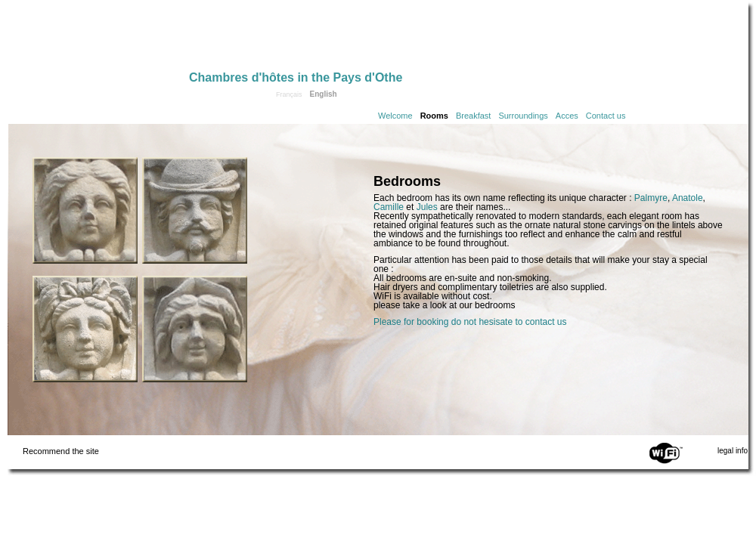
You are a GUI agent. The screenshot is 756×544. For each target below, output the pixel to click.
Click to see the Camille (85, 210)
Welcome (395, 116)
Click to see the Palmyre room (85, 329)
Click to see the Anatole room (195, 210)
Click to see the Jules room (195, 329)
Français (289, 94)
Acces (567, 116)
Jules (427, 207)
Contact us (606, 116)
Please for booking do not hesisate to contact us (470, 322)
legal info (733, 451)
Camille (389, 207)
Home (98, 39)
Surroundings (523, 116)
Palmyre (651, 198)
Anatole (688, 198)
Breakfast (473, 116)
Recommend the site (61, 451)
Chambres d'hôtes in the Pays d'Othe (296, 77)
